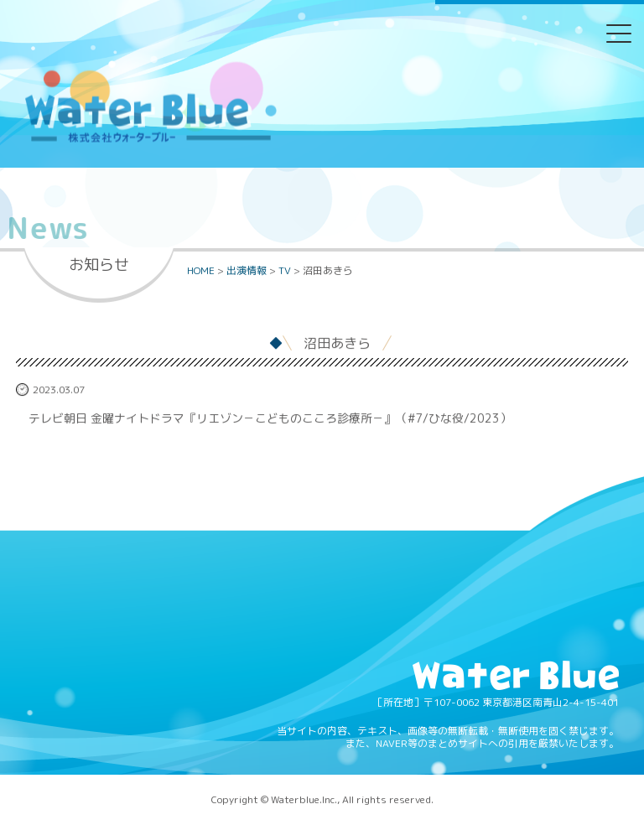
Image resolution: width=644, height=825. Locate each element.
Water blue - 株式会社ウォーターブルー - (150, 141)
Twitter (257, 45)
